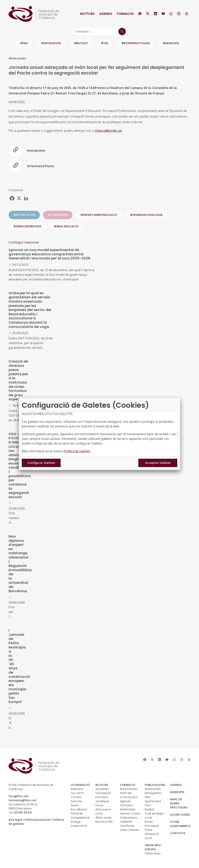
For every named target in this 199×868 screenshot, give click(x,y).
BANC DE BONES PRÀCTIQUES (179, 803)
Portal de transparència (80, 816)
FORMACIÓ (128, 785)
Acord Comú (180, 815)
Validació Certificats (127, 824)
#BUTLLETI (81, 43)
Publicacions (129, 818)
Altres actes (103, 818)
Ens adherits (79, 809)
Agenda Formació (127, 803)
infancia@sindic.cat (108, 131)
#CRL (105, 43)
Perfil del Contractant (129, 795)
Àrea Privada (129, 789)
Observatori (153, 853)
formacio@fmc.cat (22, 800)
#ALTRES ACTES (24, 215)
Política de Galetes (77, 451)
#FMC (24, 43)
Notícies (87, 14)
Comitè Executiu (76, 799)
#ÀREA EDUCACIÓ (66, 226)
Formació (125, 14)
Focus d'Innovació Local (103, 809)
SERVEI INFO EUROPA (153, 847)
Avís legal (15, 820)
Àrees (75, 805)
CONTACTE (178, 833)
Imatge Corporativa (79, 824)
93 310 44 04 (23, 813)
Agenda (106, 14)
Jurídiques (102, 801)
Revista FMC (153, 789)
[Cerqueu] (99, 32)
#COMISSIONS (58, 215)
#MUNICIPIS (171, 43)
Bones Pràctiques (152, 824)
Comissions (103, 793)
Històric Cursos (130, 814)
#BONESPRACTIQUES (136, 43)
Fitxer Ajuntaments (180, 824)
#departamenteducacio (99, 215)
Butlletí (149, 809)
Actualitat (102, 789)
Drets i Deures (130, 830)
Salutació (77, 789)
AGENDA (176, 785)
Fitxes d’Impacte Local (152, 834)
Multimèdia (128, 809)
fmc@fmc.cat (19, 796)
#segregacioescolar (146, 215)
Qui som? (77, 793)
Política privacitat (38, 820)
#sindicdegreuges (27, 226)
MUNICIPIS (177, 792)
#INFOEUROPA (51, 43)
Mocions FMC (104, 822)
